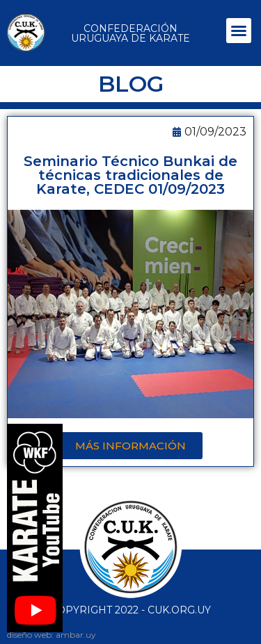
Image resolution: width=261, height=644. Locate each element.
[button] (239, 31)
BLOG (131, 84)
